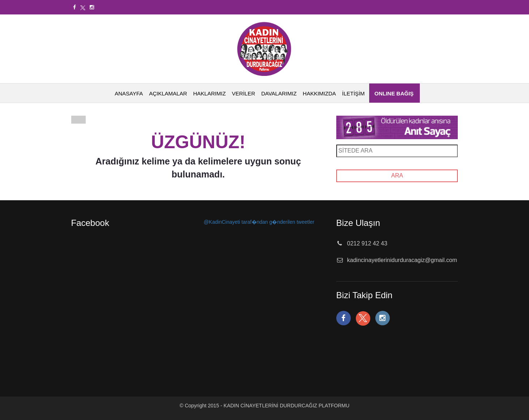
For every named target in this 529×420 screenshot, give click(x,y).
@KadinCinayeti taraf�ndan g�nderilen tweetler (259, 222)
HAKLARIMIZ (209, 93)
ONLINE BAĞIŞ (394, 93)
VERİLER (243, 93)
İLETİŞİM (353, 93)
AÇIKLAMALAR (168, 93)
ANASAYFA (129, 93)
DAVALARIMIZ (279, 93)
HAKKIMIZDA (319, 93)
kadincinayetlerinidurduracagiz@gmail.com (402, 260)
